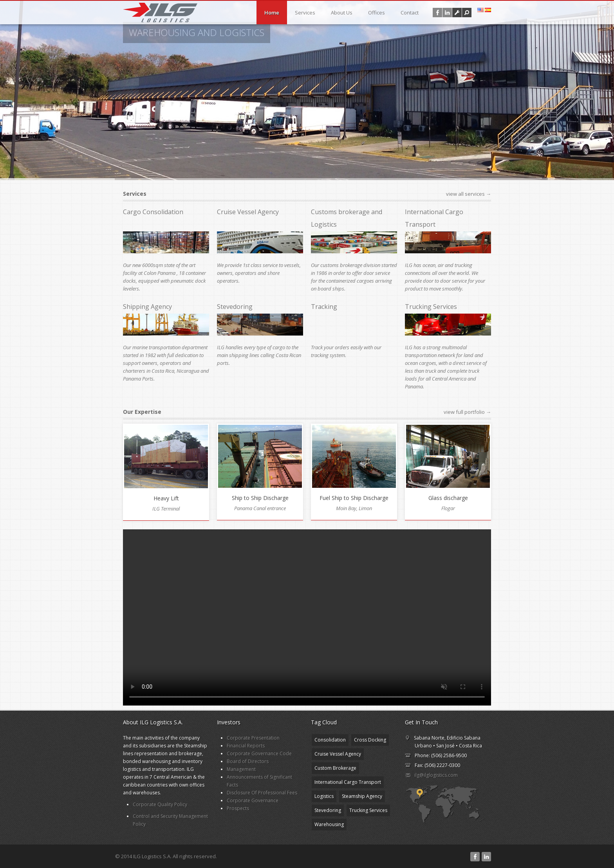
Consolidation (330, 740)
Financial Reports (246, 746)
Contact (410, 13)
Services (305, 13)
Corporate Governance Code (259, 753)
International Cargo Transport (348, 782)
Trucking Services (431, 307)
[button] (467, 13)
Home (272, 13)
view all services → (469, 194)
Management (241, 769)
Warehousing (329, 824)
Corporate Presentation (253, 738)
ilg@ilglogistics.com (436, 775)
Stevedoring (235, 307)
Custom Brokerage (335, 768)
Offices (377, 13)
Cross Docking (370, 740)
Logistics (324, 796)
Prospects (238, 808)
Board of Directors (248, 761)
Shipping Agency (147, 307)
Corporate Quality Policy (160, 804)
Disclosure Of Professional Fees (262, 793)
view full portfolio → (467, 412)
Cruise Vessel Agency (248, 212)
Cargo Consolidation (153, 212)
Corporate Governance (253, 800)
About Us (342, 13)
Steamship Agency (362, 796)
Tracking (324, 307)
